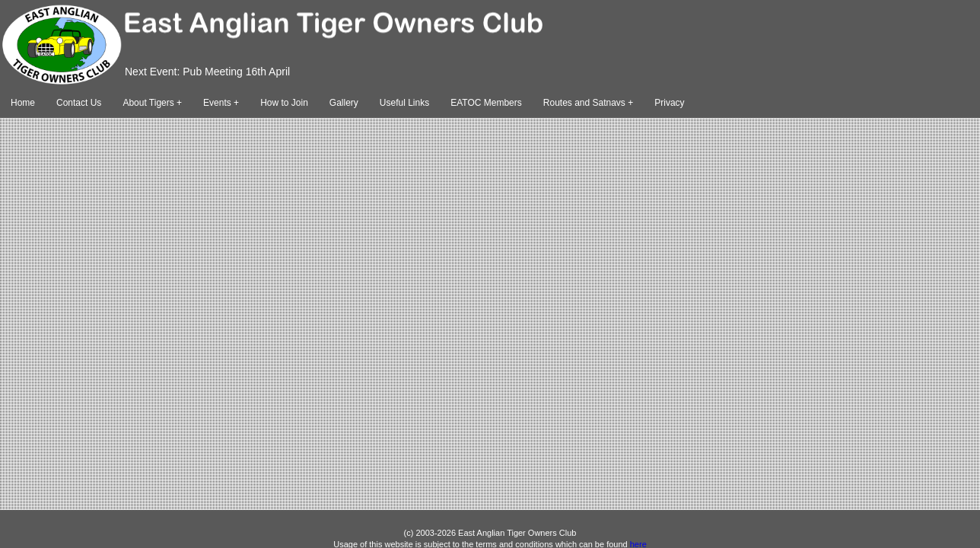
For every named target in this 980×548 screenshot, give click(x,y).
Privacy (669, 103)
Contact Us (79, 103)
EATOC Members (486, 103)
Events (217, 103)
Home (23, 103)
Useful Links (404, 103)
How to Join (284, 103)
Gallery (344, 103)
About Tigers (148, 103)
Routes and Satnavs (584, 103)
